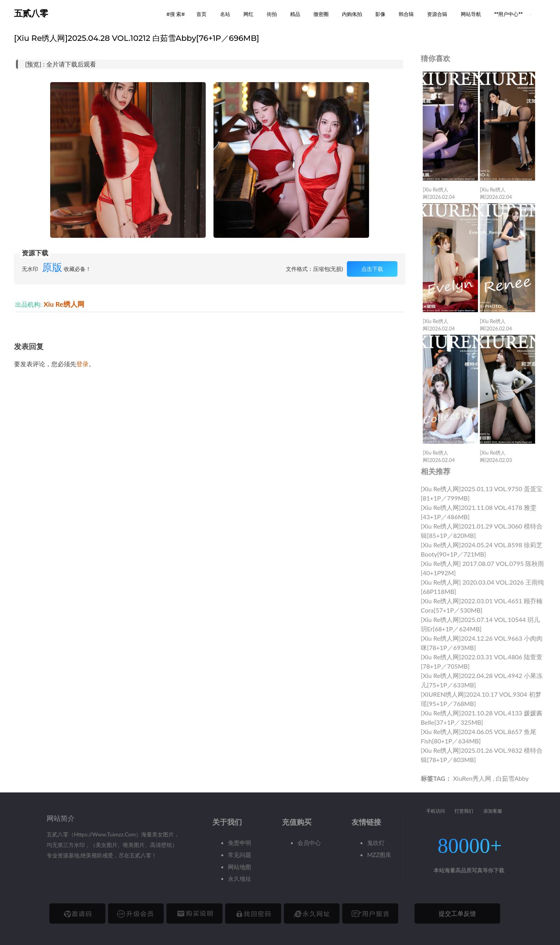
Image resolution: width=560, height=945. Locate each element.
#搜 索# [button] (176, 14)
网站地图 (240, 867)
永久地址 (240, 878)
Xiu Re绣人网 (64, 304)
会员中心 (309, 843)
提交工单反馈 (457, 913)
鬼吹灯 (376, 843)
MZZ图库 (379, 855)
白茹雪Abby (512, 778)
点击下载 (372, 269)
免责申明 (240, 843)
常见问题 (240, 855)
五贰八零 (31, 13)
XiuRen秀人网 (472, 778)
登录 (82, 364)
